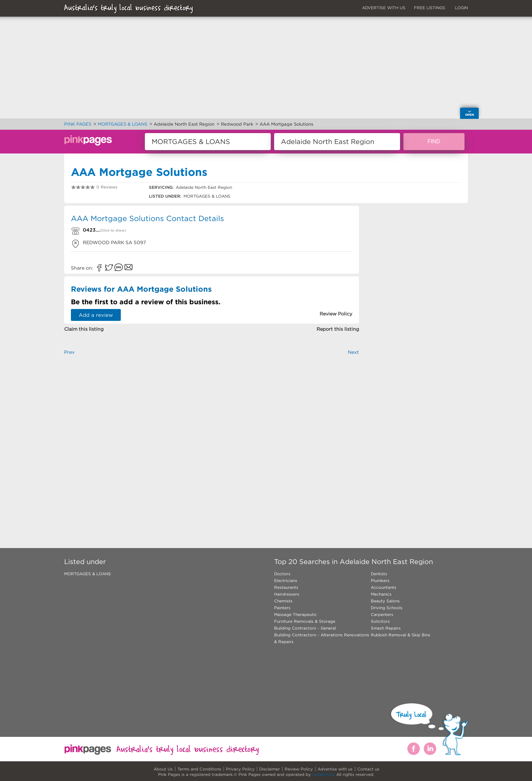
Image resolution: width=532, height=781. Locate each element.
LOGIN (461, 8)
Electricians (286, 580)
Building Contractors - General (305, 628)
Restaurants (286, 587)
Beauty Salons (385, 601)
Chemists (283, 601)
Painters (282, 608)
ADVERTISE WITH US (384, 8)
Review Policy (299, 769)
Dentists (379, 574)
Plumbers (380, 580)
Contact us (368, 769)
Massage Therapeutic (296, 614)
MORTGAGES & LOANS (88, 574)
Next (353, 352)
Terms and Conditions (199, 769)
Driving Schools (387, 608)
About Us (163, 769)
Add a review (96, 315)
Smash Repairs (386, 628)
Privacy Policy (240, 769)
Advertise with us (335, 769)
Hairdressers (287, 594)
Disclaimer (270, 769)
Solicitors (380, 621)
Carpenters (382, 614)
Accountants (384, 587)
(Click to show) (113, 230)
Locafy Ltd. (324, 774)
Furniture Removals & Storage (305, 621)
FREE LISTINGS (430, 8)
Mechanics (381, 594)
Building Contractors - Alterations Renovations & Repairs (322, 638)
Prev (69, 352)
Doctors (282, 574)
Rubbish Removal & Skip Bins (401, 635)
